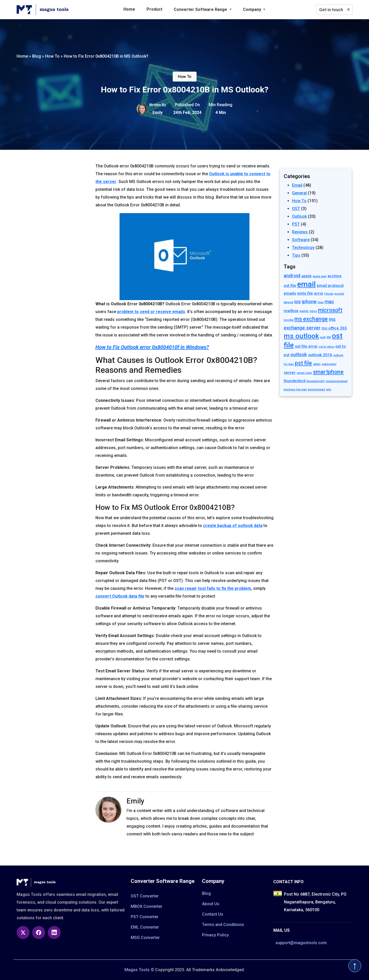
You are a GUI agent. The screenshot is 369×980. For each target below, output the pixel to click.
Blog (206, 893)
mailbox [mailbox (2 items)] (291, 311)
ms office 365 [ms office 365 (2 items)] (334, 328)
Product (154, 9)
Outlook (299, 216)
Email (297, 185)
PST (296, 224)
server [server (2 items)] (290, 373)
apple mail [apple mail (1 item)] (320, 276)
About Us (211, 904)
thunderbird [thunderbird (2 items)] (295, 381)
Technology (303, 248)
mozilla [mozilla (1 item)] (288, 320)
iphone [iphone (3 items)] (309, 302)
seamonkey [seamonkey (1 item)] (329, 364)
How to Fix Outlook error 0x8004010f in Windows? (152, 347)
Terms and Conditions (223, 925)
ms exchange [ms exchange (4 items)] (311, 319)
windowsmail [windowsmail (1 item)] (316, 390)
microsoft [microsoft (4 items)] (330, 310)
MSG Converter (145, 938)
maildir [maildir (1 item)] (304, 311)
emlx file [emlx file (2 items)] (305, 293)
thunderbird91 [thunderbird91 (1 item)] (316, 381)
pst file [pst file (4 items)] (303, 363)
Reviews (300, 232)
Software (301, 240)
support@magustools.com (301, 943)
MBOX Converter (147, 906)
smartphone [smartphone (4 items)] (328, 372)
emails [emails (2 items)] (290, 293)
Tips (296, 255)
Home (129, 9)
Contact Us (213, 914)
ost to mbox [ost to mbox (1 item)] (326, 347)
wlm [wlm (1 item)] (329, 390)
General (299, 193)
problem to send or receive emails (151, 312)
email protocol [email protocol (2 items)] (330, 286)
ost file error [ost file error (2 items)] (306, 346)
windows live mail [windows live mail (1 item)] (295, 390)
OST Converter (145, 896)
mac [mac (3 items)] (329, 302)
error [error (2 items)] (319, 293)
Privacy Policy (215, 935)
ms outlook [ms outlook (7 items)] (301, 336)
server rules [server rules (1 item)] (304, 373)
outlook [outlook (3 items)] (299, 355)
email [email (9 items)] (306, 284)
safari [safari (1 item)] (317, 364)
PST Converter (145, 917)
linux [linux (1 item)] (321, 302)
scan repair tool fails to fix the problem (213, 588)
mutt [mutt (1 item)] (323, 337)
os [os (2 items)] (329, 337)
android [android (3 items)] (292, 276)
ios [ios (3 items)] (298, 302)
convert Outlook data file (120, 596)
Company (253, 9)
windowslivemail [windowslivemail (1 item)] (337, 381)
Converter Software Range (201, 9)
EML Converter (145, 927)
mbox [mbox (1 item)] (313, 311)
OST (296, 209)
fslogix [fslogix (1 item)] (329, 294)
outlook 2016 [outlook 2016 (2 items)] (320, 355)
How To (185, 77)
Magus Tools (137, 970)
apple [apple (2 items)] (307, 276)
